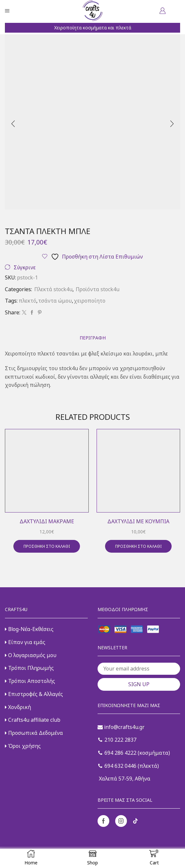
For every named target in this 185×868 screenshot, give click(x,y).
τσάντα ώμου (55, 301)
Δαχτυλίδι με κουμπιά (138, 521)
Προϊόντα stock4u (98, 289)
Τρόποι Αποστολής (30, 681)
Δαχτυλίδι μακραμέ (47, 521)
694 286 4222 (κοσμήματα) (134, 753)
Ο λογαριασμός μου (31, 655)
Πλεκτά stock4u (53, 289)
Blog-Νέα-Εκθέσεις (29, 629)
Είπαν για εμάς (25, 642)
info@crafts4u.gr (121, 727)
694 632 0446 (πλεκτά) (129, 766)
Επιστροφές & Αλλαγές (34, 694)
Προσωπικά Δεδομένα (34, 733)
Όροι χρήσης (23, 746)
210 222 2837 (117, 740)
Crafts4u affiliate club (33, 720)
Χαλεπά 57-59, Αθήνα (124, 779)
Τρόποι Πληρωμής (29, 668)
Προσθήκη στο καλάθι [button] (47, 546)
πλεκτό (27, 301)
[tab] (93, 338)
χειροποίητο (90, 301)
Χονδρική (18, 707)
